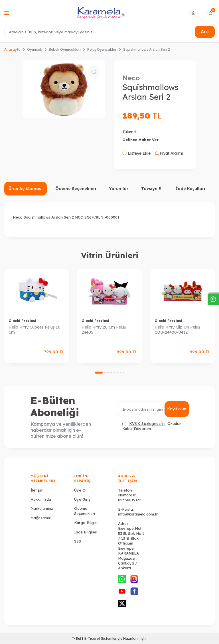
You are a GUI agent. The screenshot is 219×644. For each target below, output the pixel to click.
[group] (64, 89)
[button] (99, 373)
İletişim (37, 490)
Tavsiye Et (152, 189)
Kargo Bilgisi (86, 523)
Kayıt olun (177, 409)
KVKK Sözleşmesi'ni (147, 423)
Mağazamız (41, 518)
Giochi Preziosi (22, 321)
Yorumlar (119, 189)
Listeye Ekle (136, 153)
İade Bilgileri (86, 532)
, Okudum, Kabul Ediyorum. (153, 426)
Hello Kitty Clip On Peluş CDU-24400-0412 (177, 330)
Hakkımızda (41, 499)
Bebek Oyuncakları (65, 49)
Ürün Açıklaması (26, 189)
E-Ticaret (92, 638)
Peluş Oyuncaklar (102, 49)
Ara (205, 32)
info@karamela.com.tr (138, 514)
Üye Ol (80, 490)
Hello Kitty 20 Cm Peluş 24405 (104, 330)
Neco (131, 78)
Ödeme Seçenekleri (76, 189)
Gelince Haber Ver (140, 140)
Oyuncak (35, 49)
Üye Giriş (82, 499)
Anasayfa (12, 49)
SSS (78, 541)
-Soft (78, 638)
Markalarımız (42, 508)
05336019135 (130, 500)
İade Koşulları (190, 189)
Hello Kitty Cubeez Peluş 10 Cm (35, 330)
